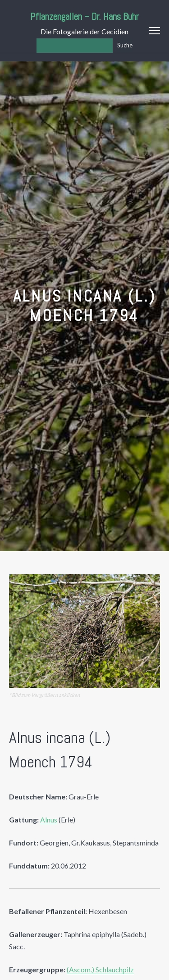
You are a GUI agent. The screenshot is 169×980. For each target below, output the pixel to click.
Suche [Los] (125, 45)
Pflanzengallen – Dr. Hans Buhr (84, 16)
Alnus (49, 820)
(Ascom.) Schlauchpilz (100, 969)
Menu (155, 31)
